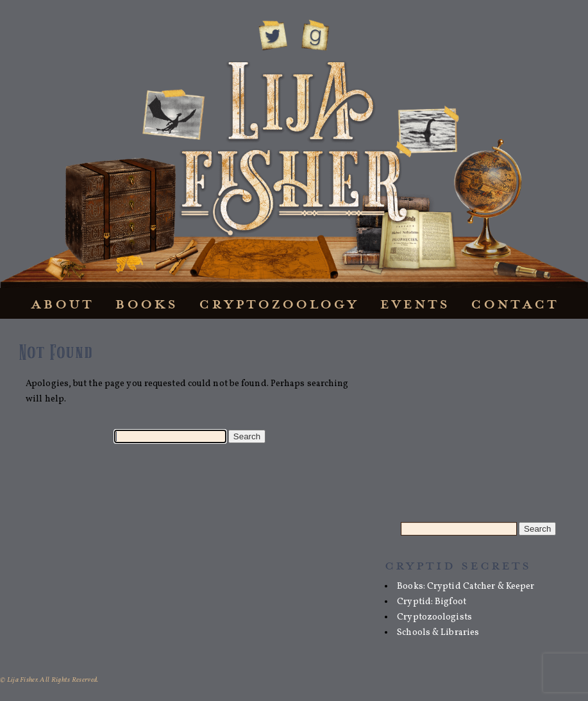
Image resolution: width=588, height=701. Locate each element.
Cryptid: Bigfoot (432, 602)
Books (146, 304)
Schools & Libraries (438, 633)
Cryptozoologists (434, 617)
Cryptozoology (279, 304)
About (62, 304)
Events (415, 304)
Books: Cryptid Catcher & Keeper (466, 587)
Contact (515, 304)
